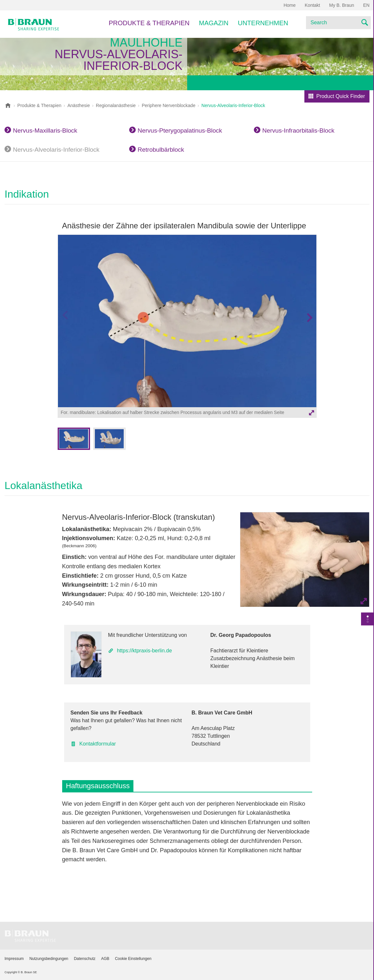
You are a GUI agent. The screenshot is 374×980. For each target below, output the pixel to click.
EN (366, 5)
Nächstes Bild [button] (309, 330)
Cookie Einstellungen (133, 959)
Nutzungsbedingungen (49, 959)
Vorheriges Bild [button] (65, 330)
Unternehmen (263, 23)
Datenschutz (85, 959)
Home (290, 5)
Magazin (214, 23)
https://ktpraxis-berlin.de (144, 651)
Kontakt (312, 5)
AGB (105, 959)
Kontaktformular (98, 744)
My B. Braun (342, 5)
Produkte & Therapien (149, 23)
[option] (187, 327)
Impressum (14, 959)
